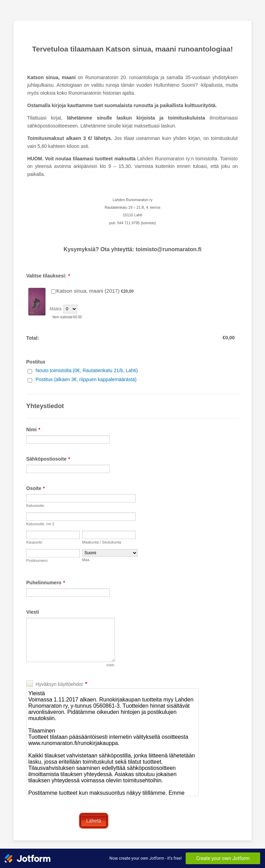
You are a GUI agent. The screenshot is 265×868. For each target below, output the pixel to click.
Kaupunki (34, 542)
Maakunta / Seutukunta (102, 542)
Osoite (36, 488)
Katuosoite (35, 506)
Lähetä (94, 821)
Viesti (33, 612)
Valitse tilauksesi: (48, 276)
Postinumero (37, 560)
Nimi (33, 430)
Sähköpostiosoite (48, 459)
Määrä (56, 309)
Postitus (36, 362)
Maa (86, 560)
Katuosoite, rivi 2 (40, 524)
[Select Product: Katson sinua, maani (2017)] (53, 291)
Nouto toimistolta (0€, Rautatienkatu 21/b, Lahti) (87, 370)
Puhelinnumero (46, 583)
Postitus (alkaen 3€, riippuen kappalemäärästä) (86, 379)
